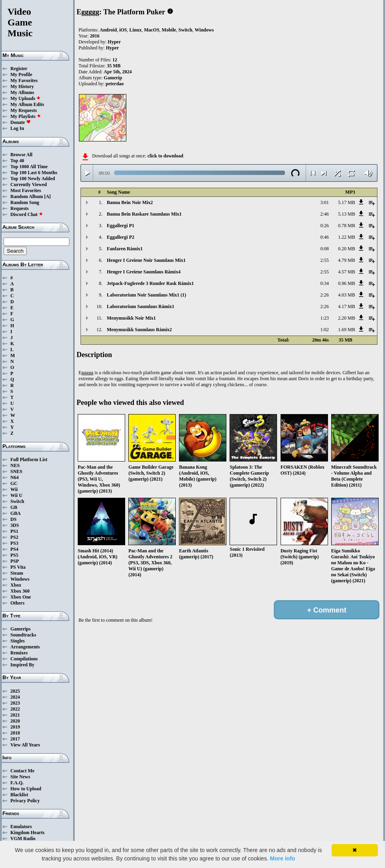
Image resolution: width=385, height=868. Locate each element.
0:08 (325, 249)
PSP (15, 561)
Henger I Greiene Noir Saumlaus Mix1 (146, 260)
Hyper (114, 42)
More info (282, 858)
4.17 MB (347, 306)
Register (19, 69)
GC (14, 483)
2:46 (325, 214)
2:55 (325, 260)
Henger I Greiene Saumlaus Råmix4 (144, 272)
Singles (18, 641)
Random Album (27, 196)
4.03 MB (347, 295)
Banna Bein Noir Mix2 (130, 202)
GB (14, 507)
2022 (15, 709)
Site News (20, 777)
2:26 (325, 295)
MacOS (152, 30)
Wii (14, 489)
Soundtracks (23, 635)
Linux (135, 30)
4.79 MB (347, 260)
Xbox (16, 585)
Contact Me (22, 771)
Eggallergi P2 (121, 237)
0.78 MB (347, 226)
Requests (20, 208)
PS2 (14, 537)
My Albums (22, 92)
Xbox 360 (20, 591)
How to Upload (26, 789)
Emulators (21, 827)
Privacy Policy (25, 801)
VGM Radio (23, 839)
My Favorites (24, 81)
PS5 (14, 555)
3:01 (325, 202)
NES (15, 465)
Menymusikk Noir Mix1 (131, 318)
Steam (17, 573)
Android (108, 30)
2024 (15, 697)
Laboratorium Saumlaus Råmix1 (140, 306)
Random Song (25, 202)
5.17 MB (347, 202)
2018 (15, 733)
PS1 (14, 531)
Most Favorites (26, 190)
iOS (123, 30)
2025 (15, 691)
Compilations (24, 659)
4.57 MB (347, 272)
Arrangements (25, 647)
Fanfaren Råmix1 (125, 249)
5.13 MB (347, 214)
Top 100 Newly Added (33, 179)
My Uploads (26, 98)
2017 (15, 739)
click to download (165, 156)
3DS (15, 525)
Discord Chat (27, 214)
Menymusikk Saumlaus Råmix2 (139, 330)
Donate (21, 122)
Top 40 (17, 161)
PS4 (14, 549)
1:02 (325, 330)
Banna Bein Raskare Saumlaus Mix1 (144, 214)
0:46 (325, 237)
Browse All (21, 155)
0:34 (325, 283)
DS (13, 519)
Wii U (16, 495)
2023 (15, 703)
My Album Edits (27, 104)
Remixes (19, 653)
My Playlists (26, 116)
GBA (16, 513)
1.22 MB (347, 237)
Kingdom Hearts (27, 833)
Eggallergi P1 (121, 226)
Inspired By (22, 665)
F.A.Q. (17, 783)
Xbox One (21, 597)
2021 (15, 715)
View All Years (25, 745)
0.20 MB (347, 249)
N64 (15, 477)
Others (17, 603)
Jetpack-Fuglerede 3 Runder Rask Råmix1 (150, 283)
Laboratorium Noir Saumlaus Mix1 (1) (146, 295)
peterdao (115, 84)
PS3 (14, 543)
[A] (48, 196)
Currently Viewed (28, 185)
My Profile (21, 75)
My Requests (24, 110)
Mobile (169, 30)
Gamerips (21, 629)
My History (22, 86)
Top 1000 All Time (29, 167)
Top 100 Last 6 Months (34, 173)
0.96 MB (347, 283)
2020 (15, 721)
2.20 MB (347, 318)
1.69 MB (347, 330)
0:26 (325, 226)
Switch (17, 501)
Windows (20, 579)
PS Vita (18, 567)
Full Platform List (29, 460)
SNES (16, 471)
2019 (15, 727)
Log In (17, 128)
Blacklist (19, 795)
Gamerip (113, 78)
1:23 (325, 318)
